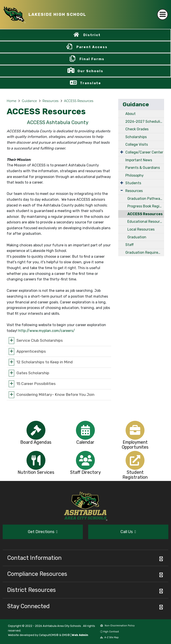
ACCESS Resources (79, 101)
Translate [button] (91, 83)
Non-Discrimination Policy (117, 626)
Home (11, 101)
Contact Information (34, 558)
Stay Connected (28, 606)
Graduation (137, 237)
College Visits (137, 144)
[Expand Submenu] (122, 152)
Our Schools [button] (90, 71)
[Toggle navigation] (163, 14)
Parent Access (92, 47)
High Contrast (111, 632)
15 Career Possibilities (36, 384)
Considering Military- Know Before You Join (55, 395)
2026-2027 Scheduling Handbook (145, 122)
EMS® (66, 635)
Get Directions (43, 532)
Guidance (29, 101)
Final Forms (92, 59)
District (92, 35)
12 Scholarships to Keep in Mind (45, 362)
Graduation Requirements (145, 252)
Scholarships (136, 137)
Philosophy (134, 175)
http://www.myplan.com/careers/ (47, 331)
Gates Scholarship (33, 373)
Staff (129, 245)
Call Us (128, 532)
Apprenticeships (31, 351)
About (130, 114)
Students (133, 183)
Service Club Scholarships (40, 340)
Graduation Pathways (146, 199)
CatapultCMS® (49, 635)
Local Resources (141, 229)
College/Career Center (144, 152)
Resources (51, 101)
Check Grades (137, 129)
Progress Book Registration (146, 206)
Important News (139, 160)
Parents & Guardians (143, 168)
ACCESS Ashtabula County (58, 122)
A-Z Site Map (109, 637)
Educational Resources (146, 222)
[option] (36, 430)
